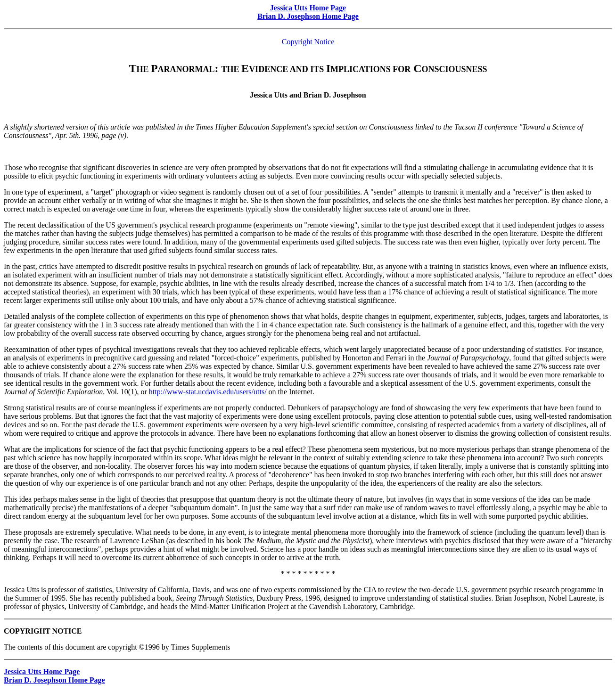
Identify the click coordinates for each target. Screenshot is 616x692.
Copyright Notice (308, 42)
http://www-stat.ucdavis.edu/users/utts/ (208, 392)
